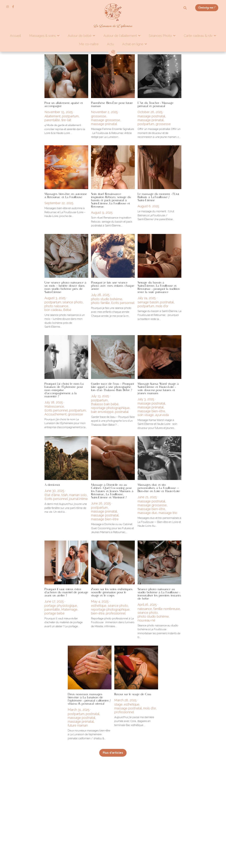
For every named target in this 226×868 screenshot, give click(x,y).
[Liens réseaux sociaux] (8, 7)
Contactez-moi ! (207, 8)
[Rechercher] (185, 8)
